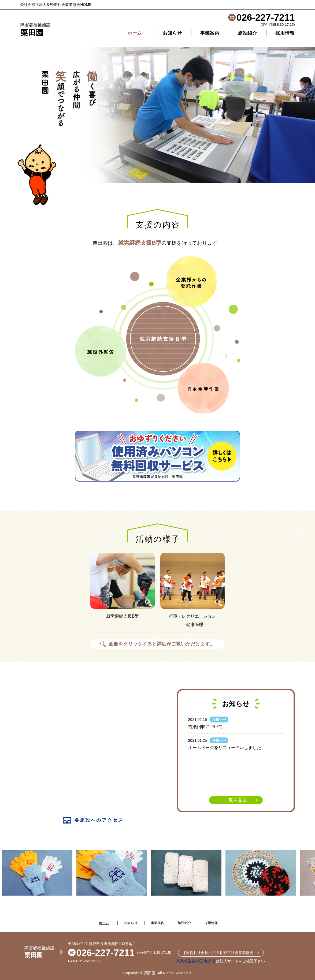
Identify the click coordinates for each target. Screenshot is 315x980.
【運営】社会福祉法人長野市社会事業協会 (221, 953)
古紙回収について (205, 727)
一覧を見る (236, 800)
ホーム (135, 33)
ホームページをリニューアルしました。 (227, 748)
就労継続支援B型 (140, 243)
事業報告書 (186, 961)
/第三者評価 (205, 961)
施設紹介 (247, 33)
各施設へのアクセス (93, 820)
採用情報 (285, 33)
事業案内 (210, 33)
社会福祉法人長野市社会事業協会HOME (56, 5)
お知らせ (172, 33)
